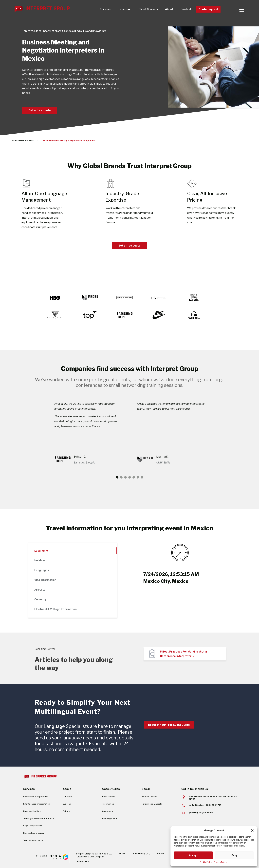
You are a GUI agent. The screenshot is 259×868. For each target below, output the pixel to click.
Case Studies (109, 797)
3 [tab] (125, 477)
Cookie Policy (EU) (141, 853)
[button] (252, 830)
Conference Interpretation (36, 797)
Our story (67, 797)
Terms (122, 853)
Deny (234, 855)
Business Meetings (32, 811)
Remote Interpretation (34, 833)
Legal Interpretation (33, 826)
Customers (108, 811)
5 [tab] (134, 477)
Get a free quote (40, 110)
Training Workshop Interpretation (39, 818)
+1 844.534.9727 (213, 805)
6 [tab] (138, 477)
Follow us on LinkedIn (152, 804)
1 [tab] (117, 477)
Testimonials (108, 804)
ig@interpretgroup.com (201, 812)
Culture (66, 811)
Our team (67, 804)
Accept (193, 855)
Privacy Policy (220, 862)
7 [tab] (142, 477)
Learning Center (110, 818)
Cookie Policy (206, 862)
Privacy (160, 853)
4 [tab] (130, 477)
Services (105, 9)
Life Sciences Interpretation (37, 804)
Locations (124, 9)
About (169, 9)
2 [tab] (121, 477)
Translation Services (33, 840)
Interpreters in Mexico (23, 140)
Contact (186, 9)
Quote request (208, 9)
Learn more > (82, 861)
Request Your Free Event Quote (169, 725)
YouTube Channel (150, 797)
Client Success (148, 9)
